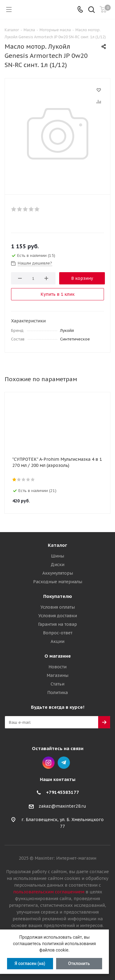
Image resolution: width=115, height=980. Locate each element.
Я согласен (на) (30, 963)
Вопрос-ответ (58, 633)
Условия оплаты (58, 607)
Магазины (57, 675)
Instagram (48, 763)
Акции (57, 641)
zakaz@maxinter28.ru (62, 806)
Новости (57, 667)
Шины (57, 556)
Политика (57, 693)
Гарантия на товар (57, 624)
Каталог (57, 545)
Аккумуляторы (58, 573)
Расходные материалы (58, 582)
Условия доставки (58, 616)
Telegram (64, 763)
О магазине (58, 656)
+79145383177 (63, 792)
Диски (57, 565)
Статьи (57, 684)
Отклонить (79, 963)
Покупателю (58, 596)
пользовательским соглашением (49, 892)
